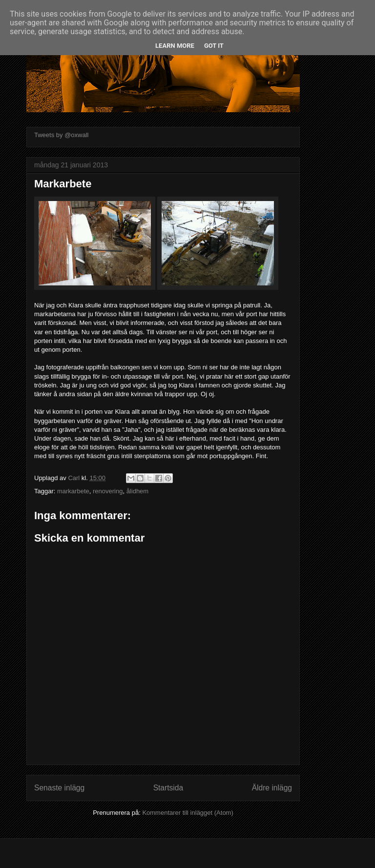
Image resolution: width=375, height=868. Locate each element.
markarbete (73, 491)
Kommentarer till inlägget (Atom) (187, 813)
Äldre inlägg (272, 788)
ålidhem (138, 491)
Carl (74, 478)
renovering (108, 491)
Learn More (175, 46)
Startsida (168, 788)
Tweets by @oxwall (61, 135)
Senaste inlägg (59, 788)
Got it (214, 46)
